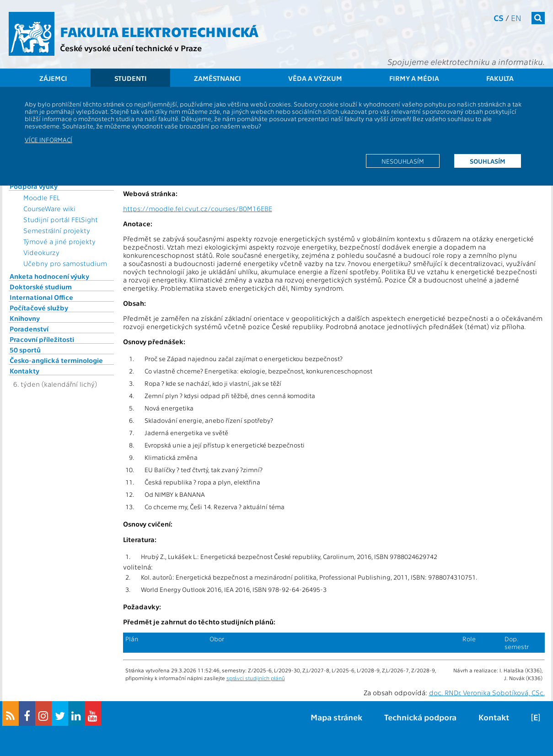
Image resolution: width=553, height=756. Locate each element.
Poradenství (29, 329)
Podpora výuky (34, 186)
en (516, 18)
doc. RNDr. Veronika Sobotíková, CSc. (487, 692)
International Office (41, 297)
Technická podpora (420, 717)
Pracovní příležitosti (42, 339)
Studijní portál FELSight (61, 219)
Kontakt (494, 717)
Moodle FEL (41, 197)
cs (499, 18)
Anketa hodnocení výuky (49, 276)
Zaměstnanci (217, 78)
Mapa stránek (336, 717)
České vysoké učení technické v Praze (131, 48)
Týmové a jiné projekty (59, 241)
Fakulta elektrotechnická (159, 31)
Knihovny (25, 318)
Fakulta (500, 78)
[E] (536, 717)
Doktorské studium (41, 287)
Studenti (131, 78)
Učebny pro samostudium (65, 263)
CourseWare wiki (49, 208)
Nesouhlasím (403, 161)
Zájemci (53, 78)
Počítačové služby (39, 308)
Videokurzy (41, 252)
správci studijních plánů (256, 678)
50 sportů (25, 350)
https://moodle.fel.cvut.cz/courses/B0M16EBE (198, 208)
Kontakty (24, 371)
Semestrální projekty (57, 230)
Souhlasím (488, 161)
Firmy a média (414, 78)
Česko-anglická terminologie (56, 360)
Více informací (48, 139)
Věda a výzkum (315, 78)
